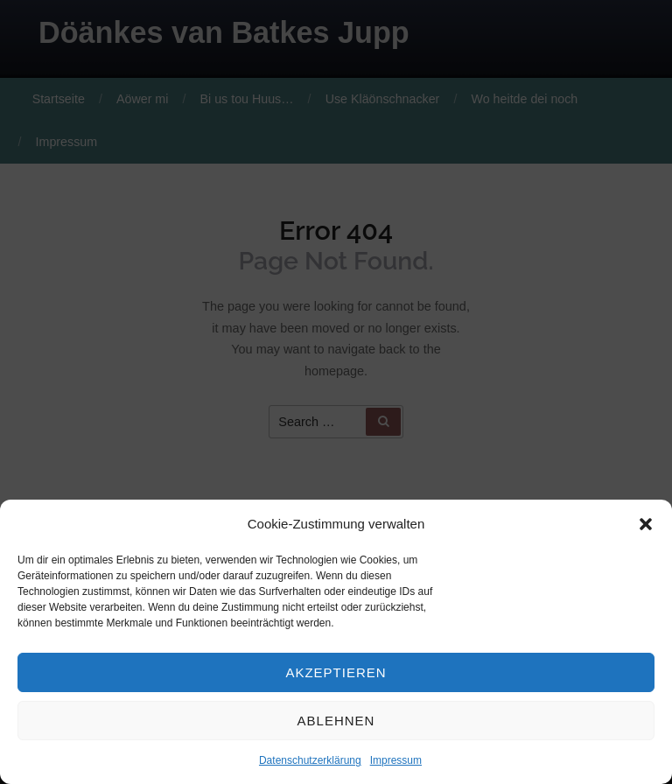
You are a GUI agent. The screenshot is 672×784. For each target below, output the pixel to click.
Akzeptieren (336, 672)
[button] (646, 524)
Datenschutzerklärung (310, 760)
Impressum (396, 760)
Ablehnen (336, 721)
